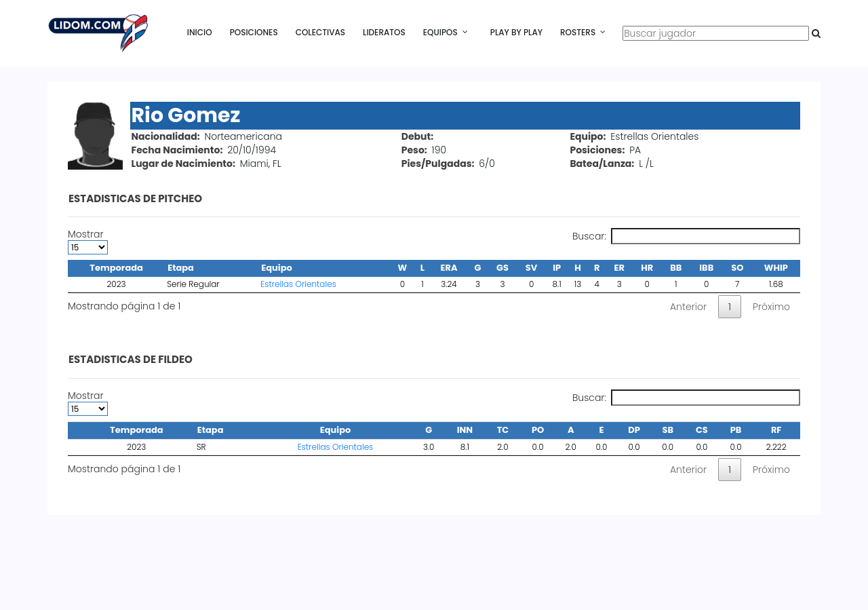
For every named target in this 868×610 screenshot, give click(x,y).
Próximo (771, 307)
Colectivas (320, 33)
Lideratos (384, 33)
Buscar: (686, 236)
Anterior (688, 307)
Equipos (440, 33)
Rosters (578, 33)
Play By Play (516, 33)
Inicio (200, 33)
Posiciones (254, 33)
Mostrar (88, 241)
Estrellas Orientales (298, 284)
